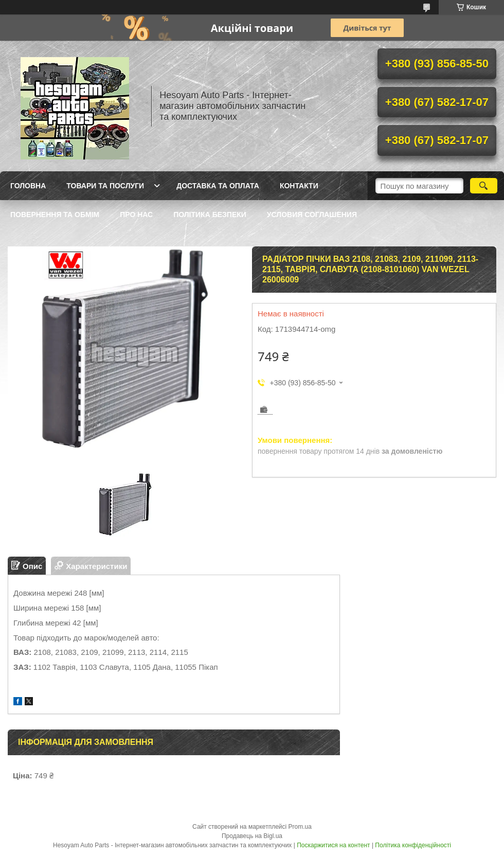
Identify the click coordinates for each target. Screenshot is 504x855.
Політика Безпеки (210, 215)
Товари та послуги (105, 186)
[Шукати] (484, 186)
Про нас (136, 215)
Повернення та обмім (55, 215)
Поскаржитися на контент (333, 845)
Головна (28, 186)
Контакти (299, 186)
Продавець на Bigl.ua (252, 836)
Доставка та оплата (218, 186)
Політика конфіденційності (413, 845)
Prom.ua (300, 827)
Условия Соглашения (312, 215)
